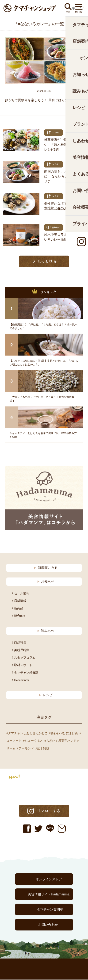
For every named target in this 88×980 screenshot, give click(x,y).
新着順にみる (46, 568)
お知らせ (46, 582)
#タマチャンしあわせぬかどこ (27, 734)
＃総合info (18, 616)
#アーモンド (26, 749)
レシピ (46, 695)
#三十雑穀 (42, 749)
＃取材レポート (22, 665)
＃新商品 (17, 609)
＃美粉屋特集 (20, 650)
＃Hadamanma (20, 680)
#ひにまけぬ (70, 734)
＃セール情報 (20, 594)
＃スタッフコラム (23, 658)
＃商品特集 (19, 643)
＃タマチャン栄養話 (25, 673)
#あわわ (54, 734)
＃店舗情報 (19, 601)
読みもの (46, 631)
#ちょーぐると (33, 741)
